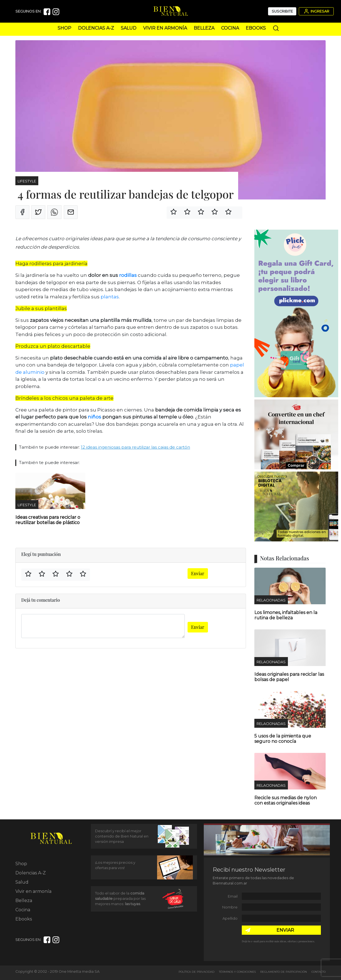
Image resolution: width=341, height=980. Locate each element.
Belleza (204, 28)
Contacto (318, 972)
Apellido (230, 918)
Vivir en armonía (165, 28)
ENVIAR (285, 930)
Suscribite (282, 11)
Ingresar (316, 11)
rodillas (128, 275)
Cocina (230, 28)
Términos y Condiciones (237, 972)
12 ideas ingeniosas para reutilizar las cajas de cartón (135, 447)
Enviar (198, 573)
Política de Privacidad (196, 972)
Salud (129, 28)
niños (94, 417)
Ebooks (256, 28)
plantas (110, 297)
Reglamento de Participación (284, 972)
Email (233, 896)
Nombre (230, 907)
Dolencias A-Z (96, 28)
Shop (64, 28)
